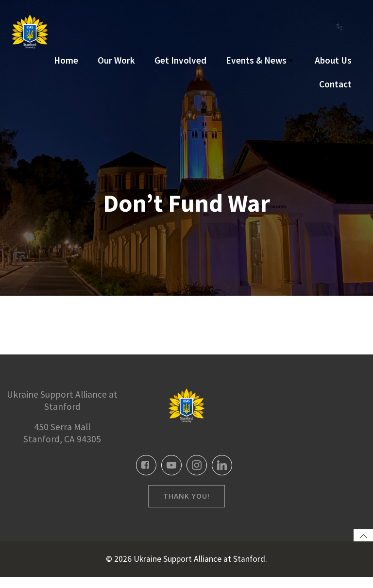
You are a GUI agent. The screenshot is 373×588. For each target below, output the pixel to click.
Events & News (261, 60)
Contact (335, 84)
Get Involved (180, 60)
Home (66, 60)
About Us (333, 60)
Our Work (116, 60)
